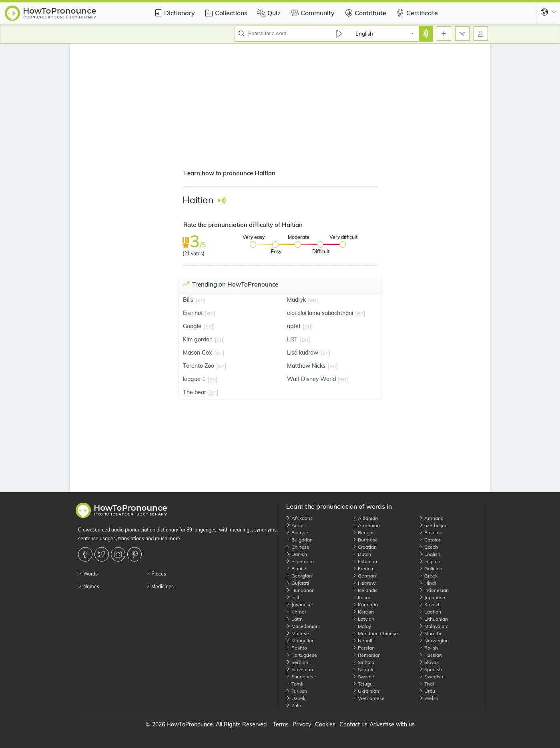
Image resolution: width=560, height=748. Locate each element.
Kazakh (430, 605)
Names (89, 587)
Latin (294, 619)
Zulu (294, 705)
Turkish (297, 691)
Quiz (268, 13)
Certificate (416, 13)
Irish (293, 597)
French (363, 569)
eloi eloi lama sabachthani (320, 313)
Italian (362, 597)
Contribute (364, 13)
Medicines (160, 587)
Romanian (367, 655)
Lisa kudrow (303, 353)
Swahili (363, 677)
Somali (363, 669)
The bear (195, 392)
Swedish (431, 677)
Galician (431, 569)
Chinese (298, 547)
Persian (364, 648)
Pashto (297, 648)
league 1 (194, 379)
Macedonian (302, 626)
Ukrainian (366, 691)
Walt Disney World (311, 379)
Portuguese (302, 655)
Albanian (365, 518)
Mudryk (296, 300)
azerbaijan (433, 525)
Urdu (427, 691)
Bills (188, 300)
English (430, 554)
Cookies (325, 724)
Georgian (299, 576)
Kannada (365, 605)
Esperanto (300, 561)
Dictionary (174, 13)
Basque (297, 532)
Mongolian (300, 641)
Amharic (431, 518)
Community (312, 13)
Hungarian (300, 590)
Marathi (430, 633)
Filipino (430, 561)
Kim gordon (198, 339)
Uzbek (296, 698)
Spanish (431, 669)
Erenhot (193, 313)
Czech (429, 547)
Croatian (365, 547)
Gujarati (298, 583)
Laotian (430, 612)
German (364, 576)
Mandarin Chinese (375, 633)
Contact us (353, 724)
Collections (225, 13)
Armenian (366, 525)
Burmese (365, 540)
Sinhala (363, 662)
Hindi (428, 583)
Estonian (365, 561)
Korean (363, 612)
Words (88, 574)
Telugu (363, 684)
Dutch (362, 554)
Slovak (429, 662)
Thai (427, 684)
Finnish (297, 569)
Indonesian (434, 590)
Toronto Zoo (199, 366)
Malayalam (434, 626)
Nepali (362, 641)
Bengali (364, 532)
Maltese (298, 633)
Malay (362, 626)
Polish (429, 648)
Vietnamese (369, 698)
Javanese (299, 605)
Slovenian (300, 669)
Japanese (432, 597)
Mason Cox (198, 353)
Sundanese (301, 677)
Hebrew (364, 583)
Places (156, 574)
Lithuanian (434, 619)
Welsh (429, 698)
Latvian (363, 619)
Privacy (302, 724)
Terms (281, 724)
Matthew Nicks (306, 366)
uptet (294, 326)
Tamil (295, 684)
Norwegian (434, 641)
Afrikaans (299, 518)
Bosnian (431, 532)
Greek (428, 576)
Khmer (296, 612)
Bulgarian (299, 540)
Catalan (430, 540)
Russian (431, 655)
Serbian (297, 662)
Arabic (296, 525)
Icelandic (365, 590)
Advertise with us (392, 724)
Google (192, 326)
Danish (297, 554)
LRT (292, 339)
